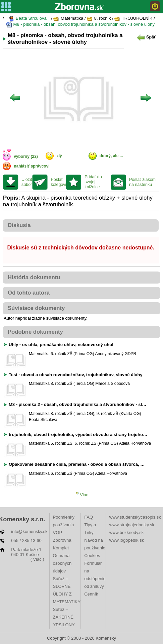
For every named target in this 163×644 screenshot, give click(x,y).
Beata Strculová (27, 19)
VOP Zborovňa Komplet (62, 540)
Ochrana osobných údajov (62, 563)
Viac (82, 495)
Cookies (92, 556)
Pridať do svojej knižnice (93, 182)
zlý (59, 156)
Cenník (91, 594)
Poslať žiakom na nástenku (142, 182)
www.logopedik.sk (127, 540)
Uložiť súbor (27, 182)
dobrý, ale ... (111, 156)
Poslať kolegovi (58, 182)
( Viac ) (37, 559)
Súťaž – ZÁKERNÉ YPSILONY (64, 617)
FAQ (89, 517)
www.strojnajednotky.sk (132, 525)
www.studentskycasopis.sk (135, 517)
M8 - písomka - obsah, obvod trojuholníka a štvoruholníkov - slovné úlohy (80, 25)
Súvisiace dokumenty (36, 308)
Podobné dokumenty (35, 332)
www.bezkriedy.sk (126, 532)
